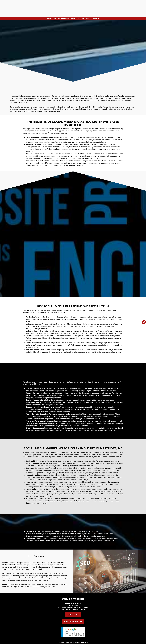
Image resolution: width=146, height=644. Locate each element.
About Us (86, 19)
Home (50, 19)
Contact (95, 19)
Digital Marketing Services (66, 19)
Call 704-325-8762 (73, 623)
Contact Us (73, 616)
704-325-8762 (76, 604)
